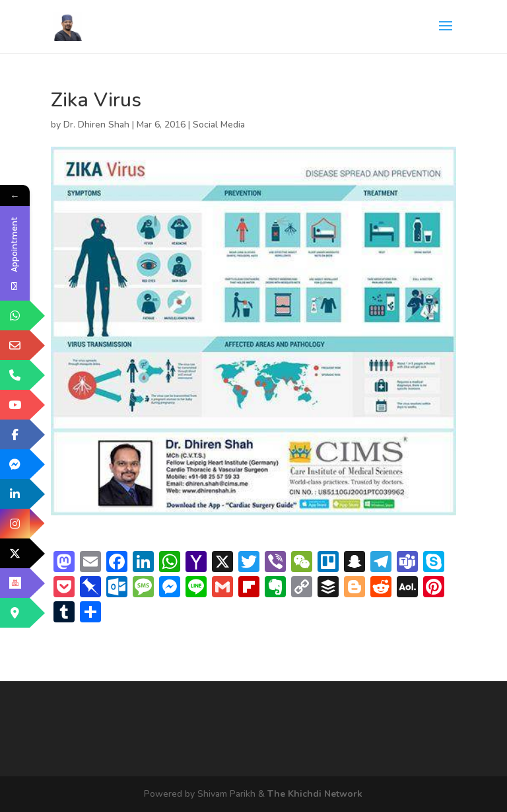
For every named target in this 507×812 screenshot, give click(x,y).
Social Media (219, 125)
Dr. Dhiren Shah (96, 125)
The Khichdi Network (315, 794)
